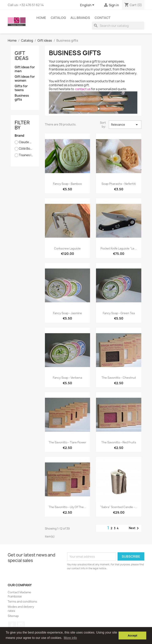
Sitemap (13, 616)
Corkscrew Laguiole (67, 248)
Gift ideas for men (25, 69)
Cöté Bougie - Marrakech (26, 149)
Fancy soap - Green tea (119, 313)
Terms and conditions (22, 601)
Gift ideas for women (25, 79)
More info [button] (70, 638)
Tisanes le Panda (26, 155)
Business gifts (22, 98)
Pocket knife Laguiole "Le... (119, 248)
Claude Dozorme (26, 142)
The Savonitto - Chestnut (119, 378)
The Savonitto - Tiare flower (67, 442)
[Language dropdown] (88, 5)
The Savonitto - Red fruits (119, 442)
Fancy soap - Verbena (67, 378)
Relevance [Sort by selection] (125, 125)
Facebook (12, 625)
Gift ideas (22, 56)
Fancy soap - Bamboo (67, 184)
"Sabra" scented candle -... (119, 507)
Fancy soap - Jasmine (67, 313)
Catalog (58, 18)
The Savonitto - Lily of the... (67, 507)
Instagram (21, 625)
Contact (103, 18)
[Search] (118, 26)
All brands (80, 18)
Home (41, 18)
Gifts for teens (21, 88)
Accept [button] (132, 636)
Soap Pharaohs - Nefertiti (119, 184)
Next (134, 528)
